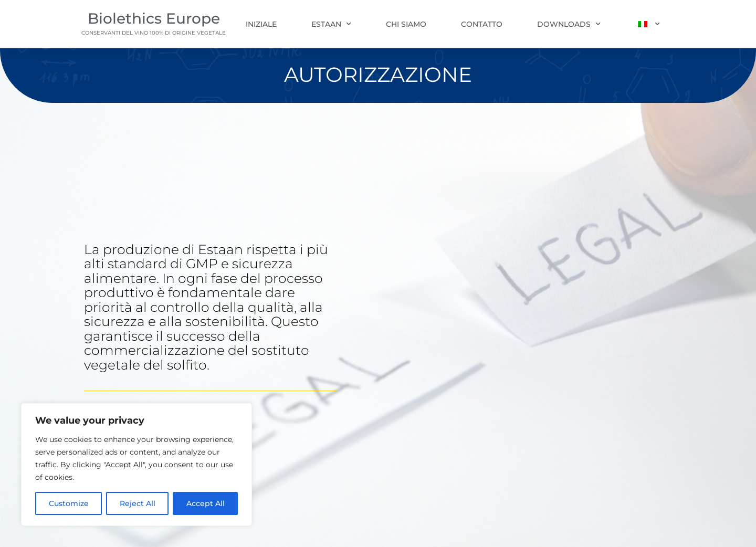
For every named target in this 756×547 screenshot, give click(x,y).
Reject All (138, 503)
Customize (69, 503)
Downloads (569, 24)
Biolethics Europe (154, 18)
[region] (136, 465)
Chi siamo (406, 24)
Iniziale (261, 24)
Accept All (206, 503)
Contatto (482, 24)
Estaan (331, 24)
